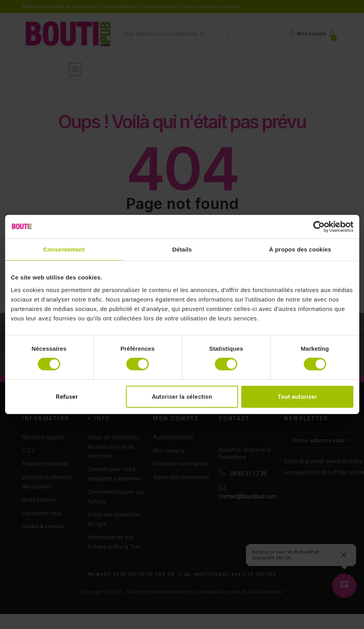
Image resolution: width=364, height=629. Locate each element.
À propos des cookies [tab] (300, 249)
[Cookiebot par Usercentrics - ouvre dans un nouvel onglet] (319, 227)
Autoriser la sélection (182, 397)
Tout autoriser (297, 397)
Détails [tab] (182, 249)
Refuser (67, 397)
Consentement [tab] (64, 249)
